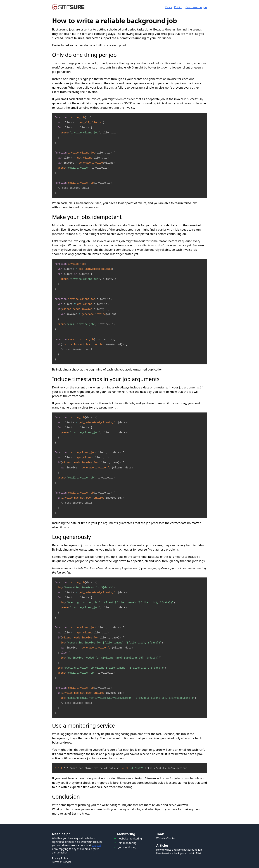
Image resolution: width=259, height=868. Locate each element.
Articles (162, 845)
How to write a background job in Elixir (179, 853)
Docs (169, 7)
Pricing (179, 7)
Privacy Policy (60, 858)
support (96, 845)
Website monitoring (130, 838)
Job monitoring (127, 847)
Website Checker (166, 838)
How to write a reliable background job (179, 850)
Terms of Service (62, 862)
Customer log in (196, 7)
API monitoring (127, 843)
